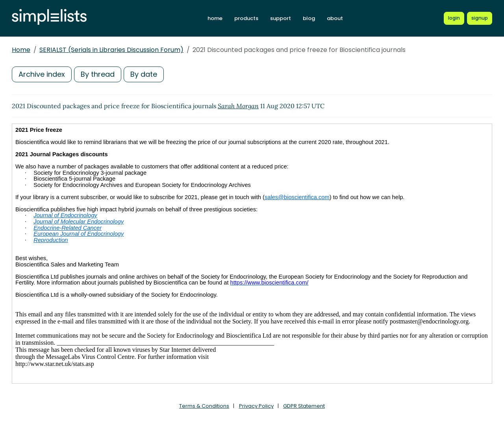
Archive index (42, 74)
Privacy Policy (256, 406)
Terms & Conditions (204, 406)
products (246, 18)
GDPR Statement (304, 406)
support (281, 18)
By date (144, 74)
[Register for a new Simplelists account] (480, 18)
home (215, 18)
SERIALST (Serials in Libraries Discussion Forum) (111, 50)
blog (309, 18)
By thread (98, 74)
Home (21, 50)
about (335, 18)
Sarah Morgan (238, 106)
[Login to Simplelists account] (454, 18)
